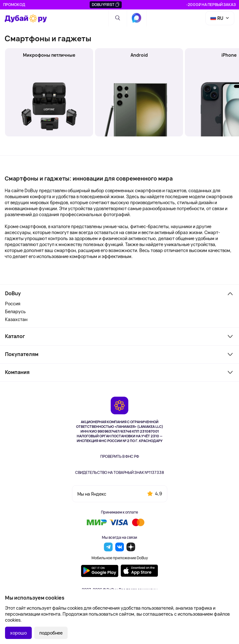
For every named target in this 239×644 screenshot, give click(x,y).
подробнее (51, 633)
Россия (13, 304)
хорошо (18, 633)
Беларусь (15, 311)
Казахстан (16, 319)
